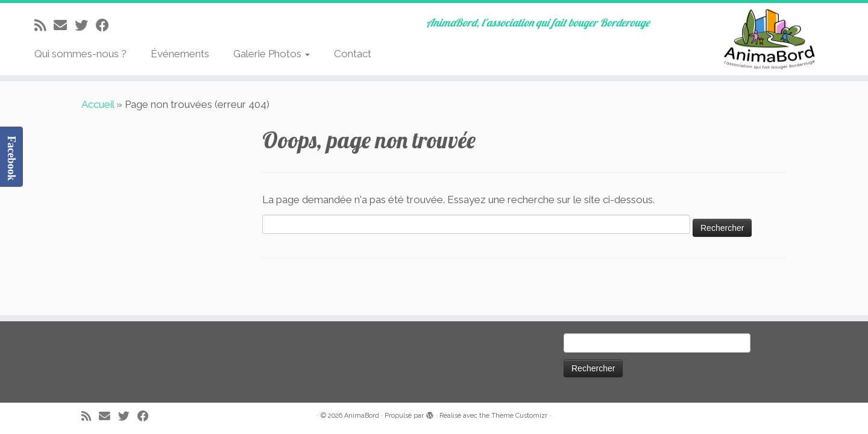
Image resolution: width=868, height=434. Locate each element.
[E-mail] (64, 25)
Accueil (98, 104)
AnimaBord (362, 416)
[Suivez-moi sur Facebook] (106, 25)
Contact (353, 54)
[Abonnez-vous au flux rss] (44, 25)
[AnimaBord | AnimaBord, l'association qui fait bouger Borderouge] (768, 39)
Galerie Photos (272, 54)
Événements (180, 54)
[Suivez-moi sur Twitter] (85, 25)
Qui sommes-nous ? (80, 54)
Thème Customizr (519, 416)
